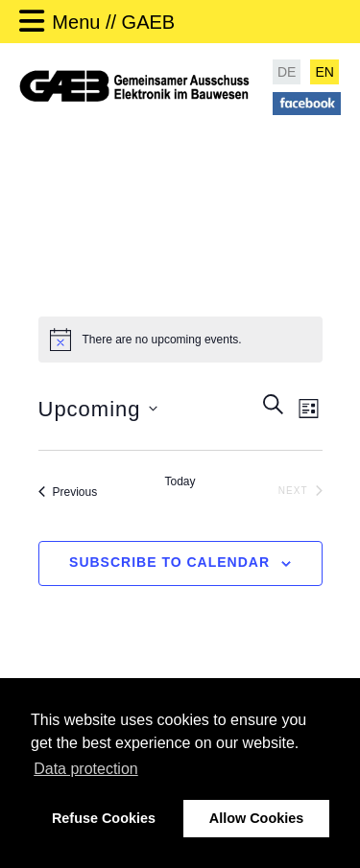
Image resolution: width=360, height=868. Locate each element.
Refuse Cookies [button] (104, 818)
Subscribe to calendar (169, 562)
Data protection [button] (86, 769)
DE (287, 72)
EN (324, 72)
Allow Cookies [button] (256, 818)
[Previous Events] (68, 492)
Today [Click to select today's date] (180, 481)
